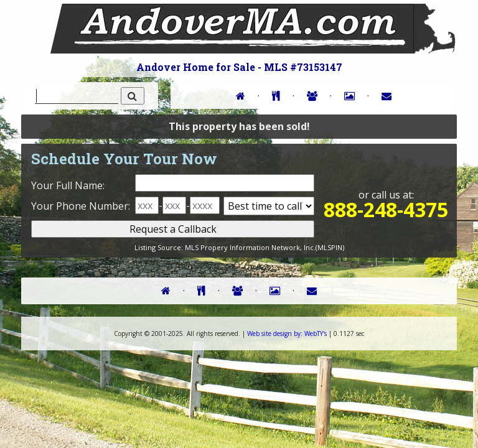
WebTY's (287, 334)
